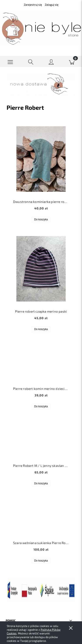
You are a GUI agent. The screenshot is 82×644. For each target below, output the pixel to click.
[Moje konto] (51, 62)
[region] (41, 84)
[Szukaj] (31, 62)
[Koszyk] (72, 62)
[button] (10, 62)
